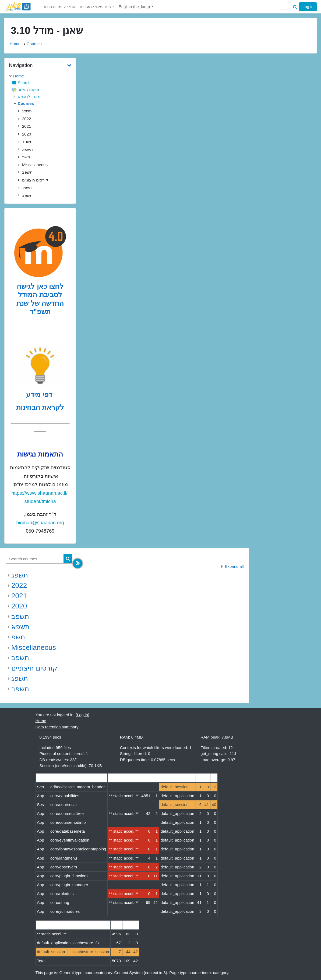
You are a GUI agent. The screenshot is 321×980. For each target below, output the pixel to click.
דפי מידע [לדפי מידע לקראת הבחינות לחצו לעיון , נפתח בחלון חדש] (40, 395)
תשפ (18, 637)
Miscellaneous (34, 647)
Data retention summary (57, 727)
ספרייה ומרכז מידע (59, 7)
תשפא (20, 627)
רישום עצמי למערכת (97, 7)
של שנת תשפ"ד (33, 308)
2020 (19, 606)
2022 (19, 585)
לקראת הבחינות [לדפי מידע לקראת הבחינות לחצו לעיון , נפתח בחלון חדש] (40, 407)
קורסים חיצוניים (34, 668)
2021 (19, 596)
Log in (308, 7)
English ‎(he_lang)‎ (135, 7)
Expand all (234, 566)
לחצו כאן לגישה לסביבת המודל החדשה (40, 295)
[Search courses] (35, 559)
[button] (295, 7)
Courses (34, 44)
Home (15, 44)
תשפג (20, 575)
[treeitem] (40, 76)
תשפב (20, 616)
